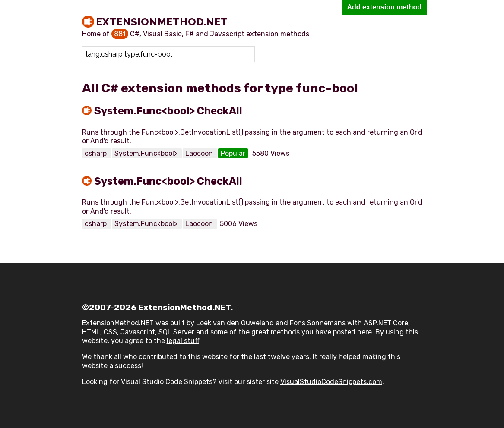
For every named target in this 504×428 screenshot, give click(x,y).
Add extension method (384, 7)
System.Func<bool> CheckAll (168, 111)
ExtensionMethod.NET (162, 22)
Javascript (227, 34)
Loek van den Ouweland (235, 323)
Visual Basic (162, 34)
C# (135, 34)
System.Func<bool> (147, 153)
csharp (97, 153)
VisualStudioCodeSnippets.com (331, 382)
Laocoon (200, 153)
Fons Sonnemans (318, 323)
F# (190, 34)
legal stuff (183, 341)
